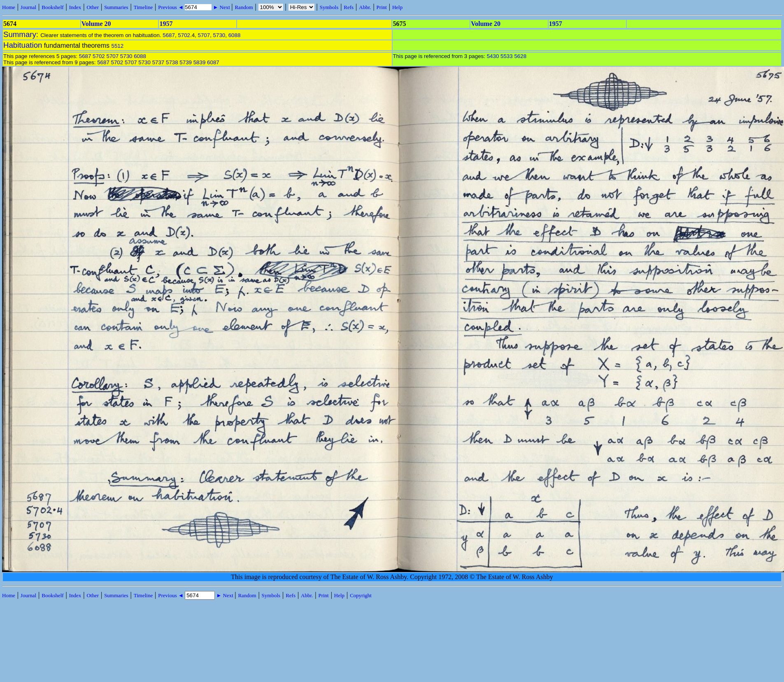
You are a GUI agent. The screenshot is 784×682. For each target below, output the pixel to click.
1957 (166, 24)
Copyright (361, 595)
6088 (235, 35)
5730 (219, 35)
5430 (493, 56)
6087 (213, 62)
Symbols (329, 7)
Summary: (22, 34)
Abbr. (365, 7)
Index (75, 7)
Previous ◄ (171, 7)
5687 (169, 35)
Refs (349, 7)
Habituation (23, 45)
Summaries (116, 7)
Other (93, 7)
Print (382, 7)
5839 (200, 62)
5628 (520, 56)
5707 (204, 35)
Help (397, 7)
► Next (221, 7)
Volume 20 (96, 24)
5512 (117, 46)
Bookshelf (52, 7)
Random (244, 7)
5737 (158, 62)
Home (9, 7)
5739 (186, 62)
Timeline (143, 7)
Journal (28, 7)
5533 (507, 56)
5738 (172, 62)
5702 (184, 35)
